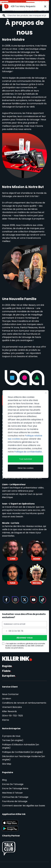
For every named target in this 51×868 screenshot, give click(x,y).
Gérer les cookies (26, 468)
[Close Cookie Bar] (46, 393)
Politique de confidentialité (28, 452)
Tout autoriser (26, 459)
